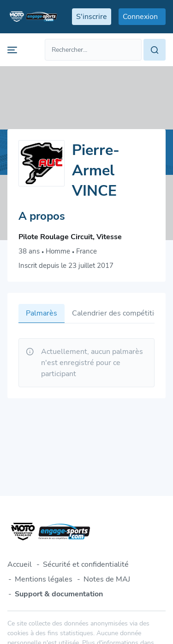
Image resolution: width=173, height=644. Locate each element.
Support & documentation (59, 594)
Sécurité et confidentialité (86, 564)
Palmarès (42, 313)
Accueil (20, 564)
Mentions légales (44, 579)
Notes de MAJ (107, 579)
